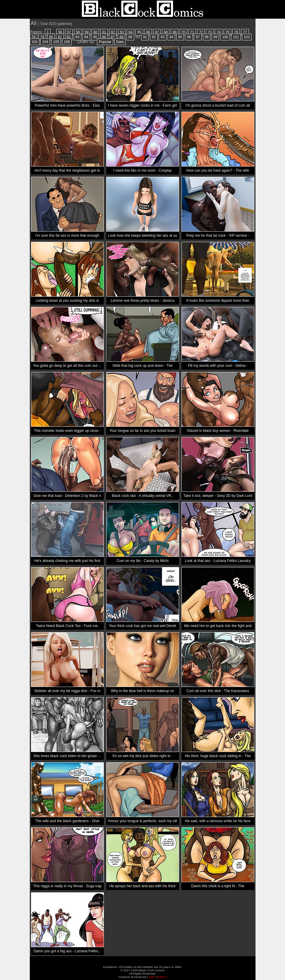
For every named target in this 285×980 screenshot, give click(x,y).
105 (56, 42)
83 (77, 37)
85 (95, 37)
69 (174, 32)
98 (207, 37)
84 (86, 37)
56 (60, 32)
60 (95, 32)
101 (236, 37)
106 (67, 42)
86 (104, 37)
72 (201, 32)
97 (198, 37)
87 (113, 37)
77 (245, 32)
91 (145, 37)
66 (148, 32)
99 (215, 37)
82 (69, 37)
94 (171, 37)
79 (42, 37)
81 (60, 37)
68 (166, 32)
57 (69, 32)
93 (162, 37)
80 (51, 37)
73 (210, 32)
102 (247, 37)
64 (130, 32)
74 (219, 32)
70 (183, 32)
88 (121, 37)
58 (78, 32)
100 (225, 37)
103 (35, 42)
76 (236, 32)
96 (189, 37)
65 (139, 32)
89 (130, 37)
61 (104, 32)
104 (45, 42)
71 (192, 32)
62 (113, 32)
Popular (105, 42)
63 (122, 32)
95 (180, 37)
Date (120, 42)
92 (154, 37)
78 (34, 37)
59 (87, 32)
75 (227, 32)
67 (157, 32)
